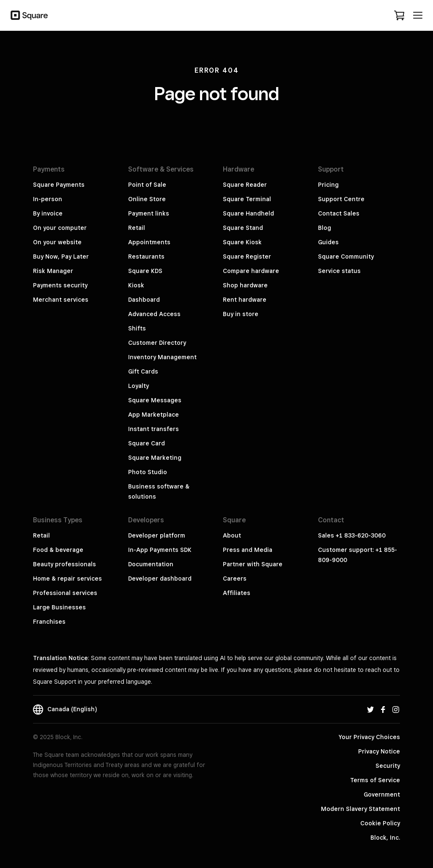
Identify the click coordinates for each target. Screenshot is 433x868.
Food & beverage (58, 550)
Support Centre (341, 199)
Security (388, 766)
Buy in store (241, 314)
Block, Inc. (385, 838)
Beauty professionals (64, 564)
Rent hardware (245, 300)
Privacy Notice (379, 751)
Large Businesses (59, 607)
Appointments (149, 242)
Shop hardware (245, 285)
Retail (137, 228)
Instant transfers (153, 429)
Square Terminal (247, 199)
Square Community (346, 257)
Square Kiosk (242, 242)
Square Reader (245, 185)
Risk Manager (53, 271)
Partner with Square (253, 564)
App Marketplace (153, 415)
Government (382, 794)
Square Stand (243, 228)
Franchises (49, 622)
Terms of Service (375, 780)
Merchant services (61, 300)
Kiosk (136, 285)
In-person (48, 199)
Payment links (149, 213)
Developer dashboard (160, 579)
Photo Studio (148, 472)
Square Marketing (155, 458)
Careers (235, 579)
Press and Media (248, 550)
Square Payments (59, 185)
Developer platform (157, 535)
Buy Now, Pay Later (61, 257)
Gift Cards (143, 371)
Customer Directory (157, 343)
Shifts (137, 328)
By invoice (48, 213)
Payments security (60, 285)
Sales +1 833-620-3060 (352, 535)
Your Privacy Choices (369, 737)
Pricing (328, 185)
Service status (339, 271)
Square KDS (145, 271)
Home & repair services (67, 579)
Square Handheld (248, 213)
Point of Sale (147, 185)
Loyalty (138, 386)
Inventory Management (162, 357)
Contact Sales (339, 213)
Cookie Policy (380, 823)
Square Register (247, 257)
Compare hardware (251, 271)
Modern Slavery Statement (360, 809)
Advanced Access (154, 314)
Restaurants (146, 257)
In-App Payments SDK (160, 550)
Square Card (147, 443)
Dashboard (144, 300)
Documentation (151, 564)
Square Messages (155, 400)
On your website (57, 242)
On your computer (60, 228)
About (232, 535)
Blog (325, 228)
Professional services (65, 593)
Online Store (147, 199)
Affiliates (237, 593)
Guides (328, 242)
